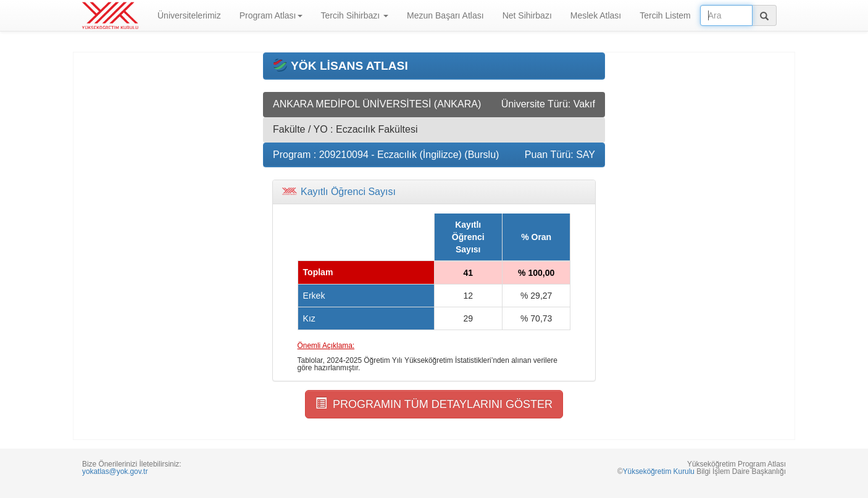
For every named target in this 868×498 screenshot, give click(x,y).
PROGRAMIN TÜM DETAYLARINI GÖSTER (434, 404)
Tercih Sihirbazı (355, 15)
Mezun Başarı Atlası (445, 15)
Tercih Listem (665, 15)
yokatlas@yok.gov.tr (115, 471)
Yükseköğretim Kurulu (659, 471)
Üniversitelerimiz (189, 15)
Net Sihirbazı (527, 15)
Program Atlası (271, 15)
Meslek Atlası (596, 15)
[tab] (434, 192)
